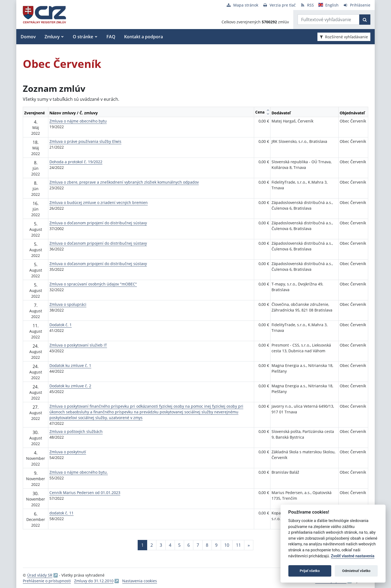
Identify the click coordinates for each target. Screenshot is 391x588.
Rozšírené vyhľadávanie (344, 37)
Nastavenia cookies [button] (140, 581)
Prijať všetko (310, 571)
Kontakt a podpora (144, 37)
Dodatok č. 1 (61, 325)
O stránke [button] (83, 37)
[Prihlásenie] (357, 5)
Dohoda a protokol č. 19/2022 (76, 162)
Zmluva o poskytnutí (68, 452)
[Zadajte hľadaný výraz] (329, 20)
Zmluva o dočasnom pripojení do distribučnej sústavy (98, 223)
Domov (28, 37)
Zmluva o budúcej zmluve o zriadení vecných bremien (99, 202)
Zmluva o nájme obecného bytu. (79, 472)
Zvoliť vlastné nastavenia (353, 556)
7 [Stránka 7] (198, 545)
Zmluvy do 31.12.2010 (94, 581)
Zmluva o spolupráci (68, 304)
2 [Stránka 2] (152, 545)
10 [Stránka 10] (227, 545)
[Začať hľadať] (365, 20)
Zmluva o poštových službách (76, 431)
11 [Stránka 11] (238, 545)
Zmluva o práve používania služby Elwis (85, 141)
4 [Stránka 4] (170, 545)
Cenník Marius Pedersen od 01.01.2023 (85, 493)
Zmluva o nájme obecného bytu (78, 121)
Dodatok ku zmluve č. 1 (70, 365)
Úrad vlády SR (40, 575)
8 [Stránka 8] (207, 545)
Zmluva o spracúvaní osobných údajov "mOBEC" (93, 284)
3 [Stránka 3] (161, 545)
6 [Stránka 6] (189, 545)
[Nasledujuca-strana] (249, 545)
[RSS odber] (307, 5)
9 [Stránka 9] (216, 545)
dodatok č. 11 (62, 513)
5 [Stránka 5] (179, 545)
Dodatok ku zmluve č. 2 (70, 386)
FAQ (111, 37)
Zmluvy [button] (52, 37)
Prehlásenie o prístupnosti (47, 581)
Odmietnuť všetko (356, 571)
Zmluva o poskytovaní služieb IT (78, 345)
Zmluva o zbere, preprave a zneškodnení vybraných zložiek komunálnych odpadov (124, 182)
